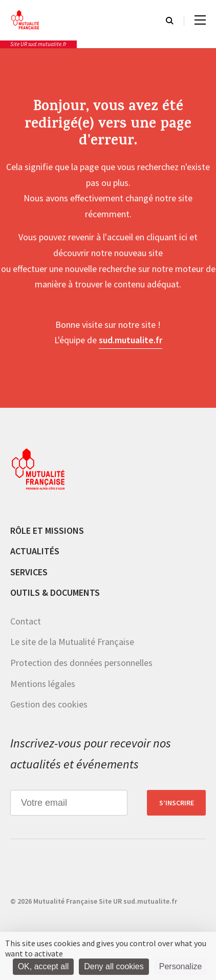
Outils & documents (55, 592)
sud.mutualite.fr (131, 340)
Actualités (35, 551)
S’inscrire (177, 803)
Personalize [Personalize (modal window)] (181, 966)
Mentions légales (43, 684)
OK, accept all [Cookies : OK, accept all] (44, 966)
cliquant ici (167, 237)
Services (29, 572)
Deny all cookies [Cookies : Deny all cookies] (114, 966)
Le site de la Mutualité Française (72, 642)
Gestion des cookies (49, 704)
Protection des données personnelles (81, 663)
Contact (26, 621)
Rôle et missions (47, 530)
